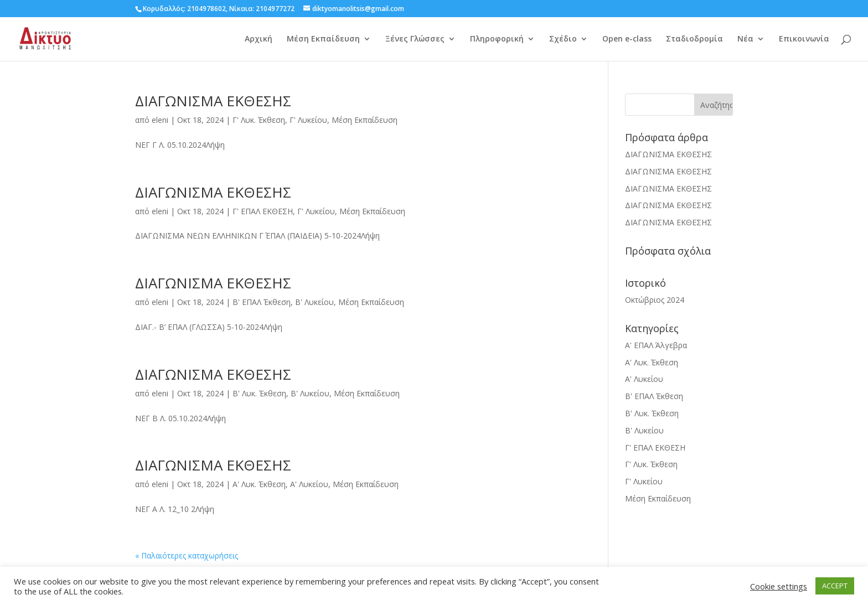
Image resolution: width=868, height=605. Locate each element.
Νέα (745, 39)
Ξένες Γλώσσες (415, 39)
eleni (160, 120)
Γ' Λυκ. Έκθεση (259, 120)
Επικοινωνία (804, 39)
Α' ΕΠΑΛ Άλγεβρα (656, 345)
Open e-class (627, 39)
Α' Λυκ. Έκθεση (259, 484)
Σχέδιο (563, 39)
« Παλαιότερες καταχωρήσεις (187, 555)
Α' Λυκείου (309, 484)
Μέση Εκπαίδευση (323, 39)
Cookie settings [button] (779, 586)
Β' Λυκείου (314, 302)
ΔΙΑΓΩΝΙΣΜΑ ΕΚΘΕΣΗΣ (213, 101)
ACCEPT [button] (835, 586)
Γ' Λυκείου (308, 120)
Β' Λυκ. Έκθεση (259, 393)
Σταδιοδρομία (694, 39)
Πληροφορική (497, 39)
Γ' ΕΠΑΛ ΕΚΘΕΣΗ (263, 211)
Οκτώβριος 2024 (655, 300)
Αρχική (259, 39)
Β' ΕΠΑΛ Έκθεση (262, 302)
